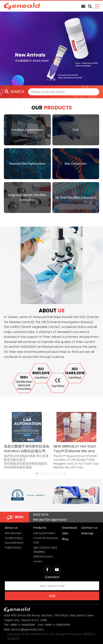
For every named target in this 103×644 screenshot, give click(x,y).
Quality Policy (14, 538)
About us (11, 528)
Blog (65, 539)
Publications (13, 548)
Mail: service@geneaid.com (24, 629)
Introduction (13, 533)
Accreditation (14, 543)
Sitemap (87, 533)
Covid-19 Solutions (46, 538)
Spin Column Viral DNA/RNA (45, 550)
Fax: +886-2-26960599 (54, 625)
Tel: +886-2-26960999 (19, 625)
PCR (36, 543)
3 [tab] (54, 80)
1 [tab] (47, 80)
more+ (38, 561)
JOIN (52, 596)
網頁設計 (90, 634)
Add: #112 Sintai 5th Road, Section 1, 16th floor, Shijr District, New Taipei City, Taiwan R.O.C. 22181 (49, 618)
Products (40, 528)
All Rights (62, 634)
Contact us (89, 528)
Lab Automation (44, 533)
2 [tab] (51, 80)
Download (69, 528)
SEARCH (15, 92)
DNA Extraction (43, 556)
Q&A (65, 533)
